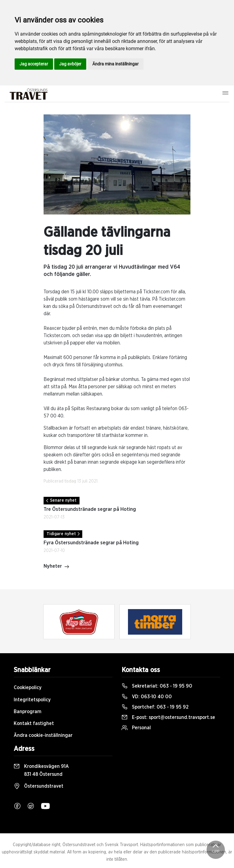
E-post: (168, 717)
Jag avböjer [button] (70, 64)
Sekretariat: (157, 686)
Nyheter (57, 567)
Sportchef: (155, 707)
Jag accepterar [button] (34, 64)
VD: (147, 697)
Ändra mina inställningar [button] (115, 64)
